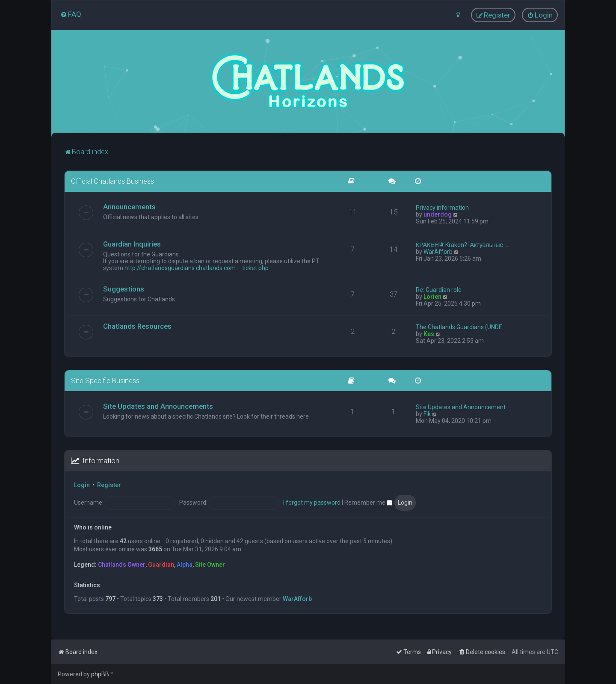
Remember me (368, 502)
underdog (438, 214)
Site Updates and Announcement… (463, 407)
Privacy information (442, 207)
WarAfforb (438, 251)
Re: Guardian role (439, 289)
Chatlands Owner (122, 564)
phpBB (100, 674)
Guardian (161, 564)
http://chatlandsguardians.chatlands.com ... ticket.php (197, 268)
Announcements (129, 206)
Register (109, 485)
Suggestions (124, 288)
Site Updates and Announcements (158, 406)
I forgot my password (312, 502)
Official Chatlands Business (113, 181)
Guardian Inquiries (132, 244)
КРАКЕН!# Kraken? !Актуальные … (462, 244)
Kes (429, 333)
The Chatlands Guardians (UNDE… (461, 327)
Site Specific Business (105, 380)
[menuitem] (71, 14)
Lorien (432, 296)
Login (82, 485)
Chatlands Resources (137, 326)
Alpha (185, 564)
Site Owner (210, 564)
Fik (427, 413)
